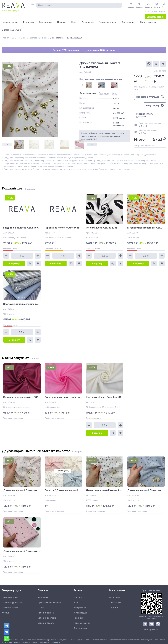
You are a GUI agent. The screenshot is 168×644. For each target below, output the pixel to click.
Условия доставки (47, 616)
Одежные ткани (10, 596)
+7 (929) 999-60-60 (157, 11)
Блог (76, 601)
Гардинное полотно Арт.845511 (63, 226)
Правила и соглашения (50, 601)
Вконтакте (115, 596)
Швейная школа (10, 606)
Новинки (78, 616)
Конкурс (78, 596)
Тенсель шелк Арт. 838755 (102, 226)
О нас (41, 606)
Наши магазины (82, 621)
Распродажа (80, 606)
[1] (7, 72)
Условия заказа (46, 611)
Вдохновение (80, 626)
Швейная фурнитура (13, 601)
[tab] (83, 93)
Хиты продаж (80, 611)
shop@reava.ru (152, 628)
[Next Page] (7, 134)
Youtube (114, 606)
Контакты (43, 596)
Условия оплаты (46, 621)
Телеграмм (115, 601)
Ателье (6, 611)
